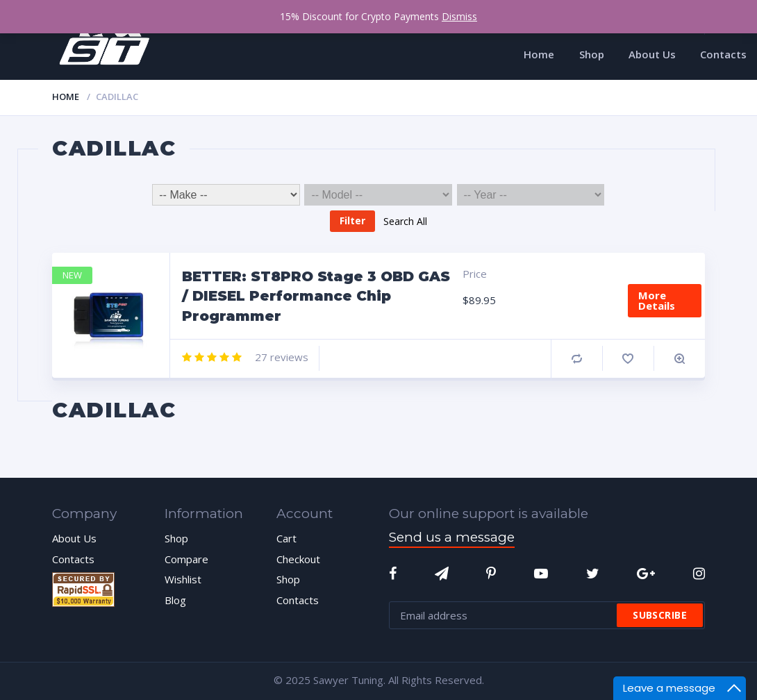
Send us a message (452, 537)
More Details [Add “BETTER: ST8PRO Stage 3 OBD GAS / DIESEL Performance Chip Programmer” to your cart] (657, 300)
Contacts (73, 559)
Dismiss (459, 16)
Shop (176, 538)
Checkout (298, 559)
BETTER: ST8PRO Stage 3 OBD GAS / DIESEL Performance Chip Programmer (316, 296)
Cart (286, 538)
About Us (74, 538)
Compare (577, 359)
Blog (175, 600)
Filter (352, 220)
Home (66, 97)
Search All (405, 220)
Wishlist (183, 579)
